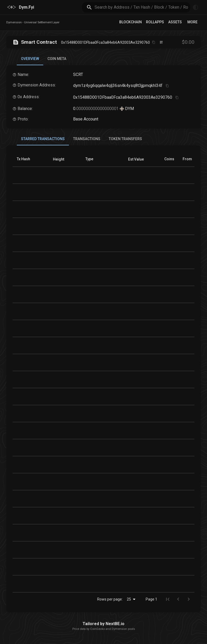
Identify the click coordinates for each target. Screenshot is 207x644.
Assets (175, 22)
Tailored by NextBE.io (103, 624)
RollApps (155, 22)
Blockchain (130, 22)
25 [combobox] (129, 599)
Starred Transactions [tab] (43, 141)
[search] (143, 7)
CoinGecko (97, 629)
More (192, 22)
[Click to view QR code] (161, 42)
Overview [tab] (30, 61)
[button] (59, 159)
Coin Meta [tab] (57, 59)
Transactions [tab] (87, 139)
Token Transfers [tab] (125, 139)
